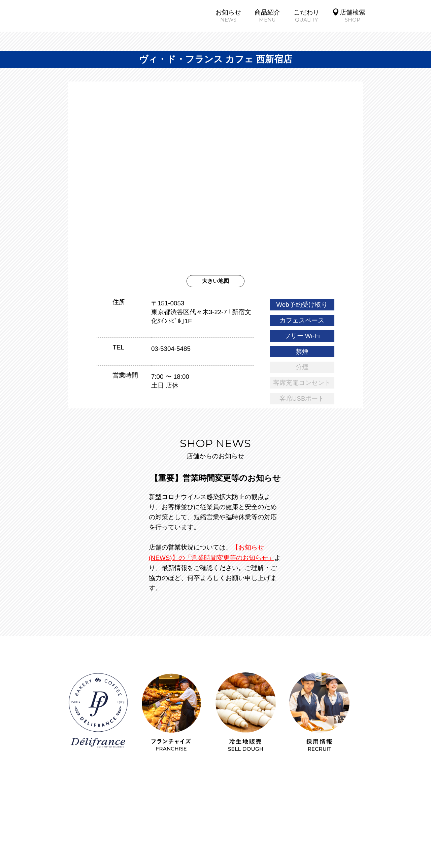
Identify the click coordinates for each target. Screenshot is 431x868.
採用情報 (264, 805)
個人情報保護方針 (154, 817)
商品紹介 (106, 805)
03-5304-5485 (171, 349)
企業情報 (225, 805)
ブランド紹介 (310, 805)
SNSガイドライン (219, 817)
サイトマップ (277, 817)
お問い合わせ (330, 817)
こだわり (146, 805)
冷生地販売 (98, 817)
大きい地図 (215, 281)
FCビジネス (360, 805)
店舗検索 (185, 805)
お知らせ (67, 805)
